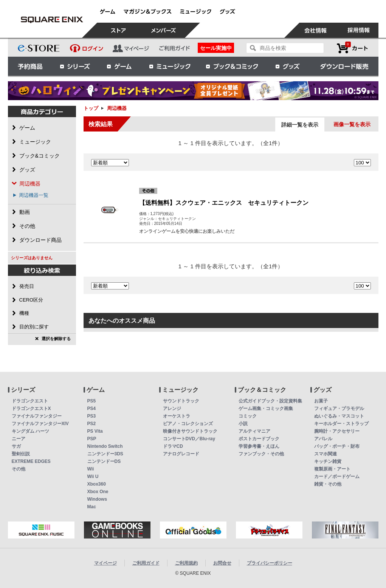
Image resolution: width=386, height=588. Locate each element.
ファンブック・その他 (261, 454)
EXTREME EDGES (31, 461)
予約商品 (30, 66)
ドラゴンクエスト (30, 401)
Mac (92, 507)
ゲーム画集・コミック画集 (266, 409)
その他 (19, 469)
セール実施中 (216, 48)
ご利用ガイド (146, 563)
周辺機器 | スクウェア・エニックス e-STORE (52, 20)
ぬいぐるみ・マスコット (339, 416)
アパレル (323, 439)
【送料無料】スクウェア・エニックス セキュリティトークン (224, 203)
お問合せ (222, 563)
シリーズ (75, 66)
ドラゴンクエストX (31, 409)
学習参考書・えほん (259, 446)
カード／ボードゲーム (337, 477)
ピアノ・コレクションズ (188, 424)
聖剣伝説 (21, 454)
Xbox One (98, 492)
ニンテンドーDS (104, 461)
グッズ (288, 66)
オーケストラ (177, 416)
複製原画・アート (332, 469)
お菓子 (321, 401)
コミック (248, 416)
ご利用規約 (186, 563)
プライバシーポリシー (270, 563)
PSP (92, 439)
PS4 (92, 409)
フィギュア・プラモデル (339, 409)
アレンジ (172, 409)
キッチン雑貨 (328, 461)
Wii (91, 469)
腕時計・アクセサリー (337, 431)
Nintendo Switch (105, 446)
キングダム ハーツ (30, 431)
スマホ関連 (326, 454)
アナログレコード (181, 454)
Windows (97, 499)
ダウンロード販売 (344, 66)
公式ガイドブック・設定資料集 (270, 401)
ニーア (19, 439)
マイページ (105, 563)
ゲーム (119, 66)
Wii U (93, 477)
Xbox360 (97, 484)
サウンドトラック (181, 401)
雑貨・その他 (328, 484)
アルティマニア (254, 431)
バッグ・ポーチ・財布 (337, 446)
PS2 (92, 424)
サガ (16, 446)
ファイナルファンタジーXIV (40, 424)
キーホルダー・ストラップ (341, 424)
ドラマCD (173, 446)
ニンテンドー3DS (105, 454)
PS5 (92, 401)
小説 (243, 424)
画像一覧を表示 (352, 124)
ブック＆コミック (232, 66)
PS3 (92, 416)
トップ (91, 108)
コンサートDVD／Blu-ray (189, 439)
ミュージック (170, 66)
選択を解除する (56, 339)
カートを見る (352, 48)
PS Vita (95, 431)
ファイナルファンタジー (37, 416)
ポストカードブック (259, 439)
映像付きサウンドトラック (190, 431)
